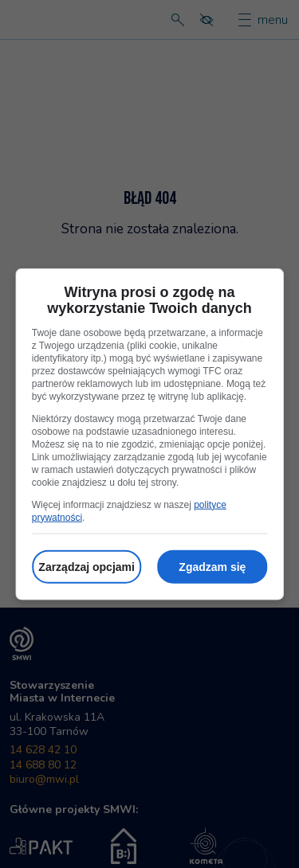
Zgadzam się (212, 566)
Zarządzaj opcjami (87, 566)
